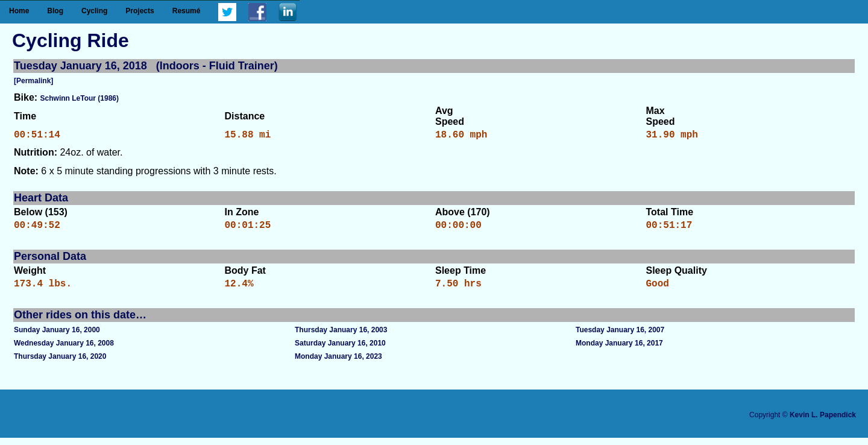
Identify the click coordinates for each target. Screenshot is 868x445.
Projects (140, 11)
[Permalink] (33, 81)
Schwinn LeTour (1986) (80, 98)
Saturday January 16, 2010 (340, 350)
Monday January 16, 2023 (338, 364)
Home (19, 11)
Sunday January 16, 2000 (57, 337)
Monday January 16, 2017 (619, 350)
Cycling (94, 11)
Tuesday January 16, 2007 (620, 337)
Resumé (187, 11)
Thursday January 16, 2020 (60, 364)
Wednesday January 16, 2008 (64, 350)
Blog (55, 11)
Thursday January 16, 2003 (341, 337)
